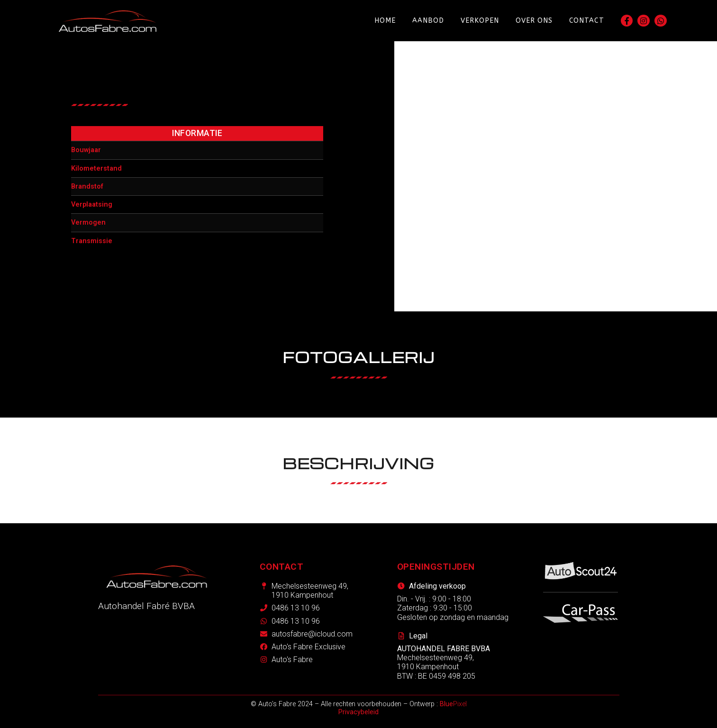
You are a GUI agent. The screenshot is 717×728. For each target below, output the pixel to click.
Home (385, 21)
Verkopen (480, 21)
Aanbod (428, 21)
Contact (587, 21)
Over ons (534, 21)
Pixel (453, 704)
